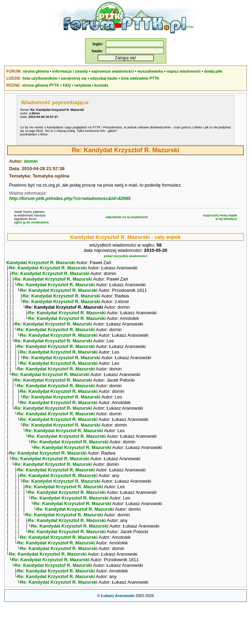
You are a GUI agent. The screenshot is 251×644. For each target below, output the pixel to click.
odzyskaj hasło (104, 78)
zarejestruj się (74, 78)
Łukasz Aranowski (118, 636)
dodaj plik (213, 71)
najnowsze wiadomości (113, 71)
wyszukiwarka (150, 71)
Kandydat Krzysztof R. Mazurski (41, 263)
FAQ (67, 85)
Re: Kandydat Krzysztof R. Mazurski (48, 269)
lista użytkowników (40, 78)
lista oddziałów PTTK (140, 78)
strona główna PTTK (41, 85)
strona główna (36, 71)
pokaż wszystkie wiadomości (125, 256)
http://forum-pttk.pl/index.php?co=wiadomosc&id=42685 (70, 198)
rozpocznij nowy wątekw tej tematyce (220, 217)
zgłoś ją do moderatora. (32, 222)
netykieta (83, 85)
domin (31, 161)
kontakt (101, 85)
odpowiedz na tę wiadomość (127, 217)
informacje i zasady (70, 71)
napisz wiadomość (184, 71)
